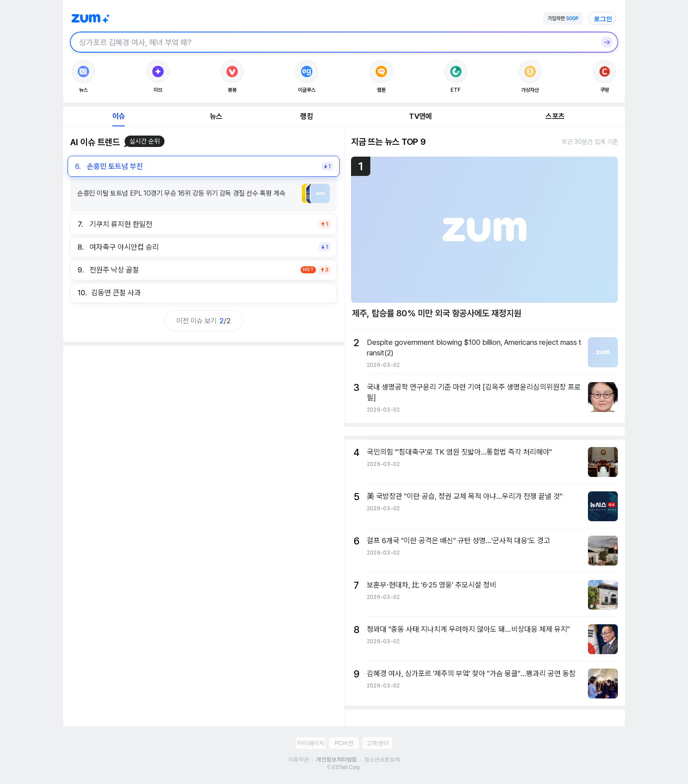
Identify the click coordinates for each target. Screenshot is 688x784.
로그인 (603, 19)
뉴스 (216, 116)
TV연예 (420, 116)
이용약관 (298, 759)
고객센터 (377, 743)
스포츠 (555, 116)
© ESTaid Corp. (344, 767)
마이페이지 (311, 743)
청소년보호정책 (382, 759)
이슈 (118, 116)
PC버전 (344, 743)
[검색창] (333, 42)
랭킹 (306, 116)
